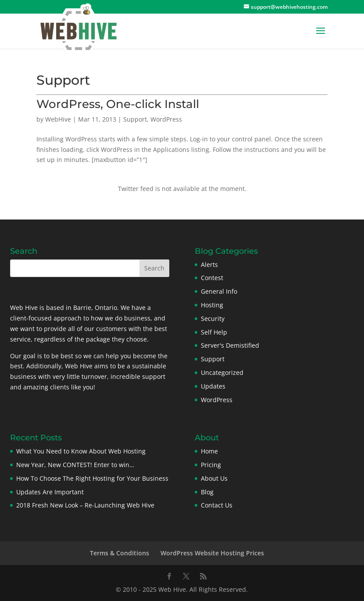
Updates (213, 386)
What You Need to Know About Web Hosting (81, 451)
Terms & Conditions (120, 553)
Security (213, 318)
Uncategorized (222, 372)
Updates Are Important (50, 492)
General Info (219, 291)
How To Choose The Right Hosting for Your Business (92, 478)
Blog (207, 492)
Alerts (209, 265)
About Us (214, 478)
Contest (212, 278)
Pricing (211, 465)
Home (209, 451)
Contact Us (217, 505)
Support (135, 119)
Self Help (214, 332)
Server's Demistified (230, 345)
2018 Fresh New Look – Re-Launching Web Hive (85, 505)
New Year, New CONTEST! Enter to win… (75, 465)
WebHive (58, 119)
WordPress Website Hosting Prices (212, 553)
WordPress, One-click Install (118, 104)
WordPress (166, 119)
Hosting (212, 305)
